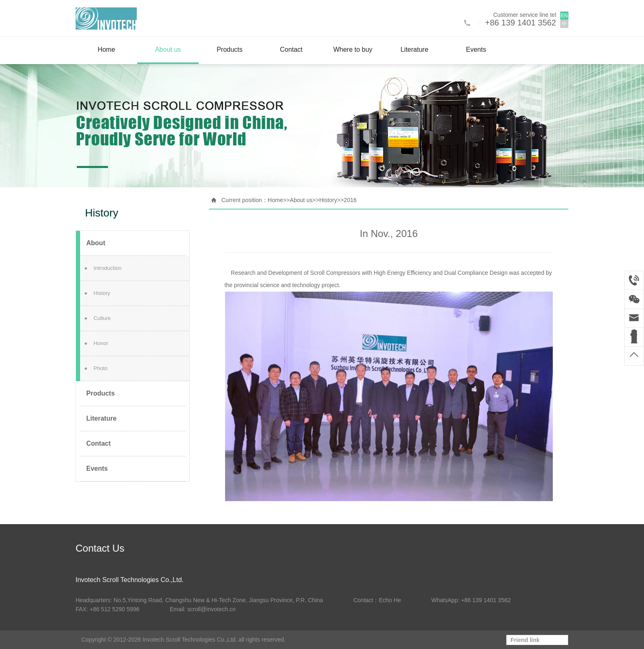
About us (168, 49)
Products (229, 49)
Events (476, 49)
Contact (291, 49)
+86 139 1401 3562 (521, 23)
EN (565, 16)
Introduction (103, 268)
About (96, 243)
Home (107, 49)
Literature (414, 49)
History (97, 293)
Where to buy (353, 49)
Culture (98, 318)
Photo (96, 368)
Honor (96, 343)
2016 (350, 200)
